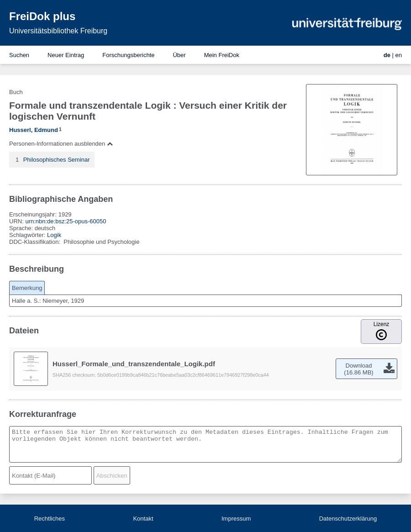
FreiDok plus (42, 16)
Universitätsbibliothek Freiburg (58, 31)
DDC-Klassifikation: (36, 242)
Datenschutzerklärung (348, 519)
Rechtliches (50, 519)
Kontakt (143, 519)
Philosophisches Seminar (57, 160)
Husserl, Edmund (34, 130)
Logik (54, 235)
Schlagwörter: (28, 235)
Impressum (236, 519)
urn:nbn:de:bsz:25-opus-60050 (66, 221)
